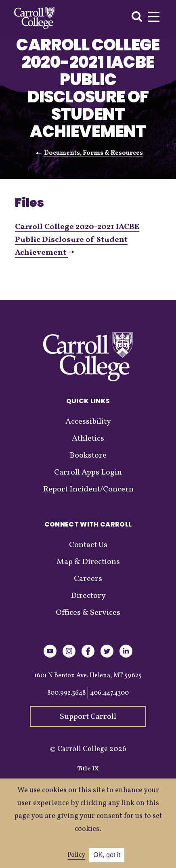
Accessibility (88, 422)
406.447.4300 (109, 693)
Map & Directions (88, 562)
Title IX (88, 769)
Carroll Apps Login (88, 473)
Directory (88, 596)
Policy (76, 855)
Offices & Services (88, 613)
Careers (88, 579)
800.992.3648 (66, 693)
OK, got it (107, 855)
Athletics (88, 439)
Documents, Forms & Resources (93, 153)
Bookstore (88, 456)
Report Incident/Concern (88, 489)
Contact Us (88, 545)
